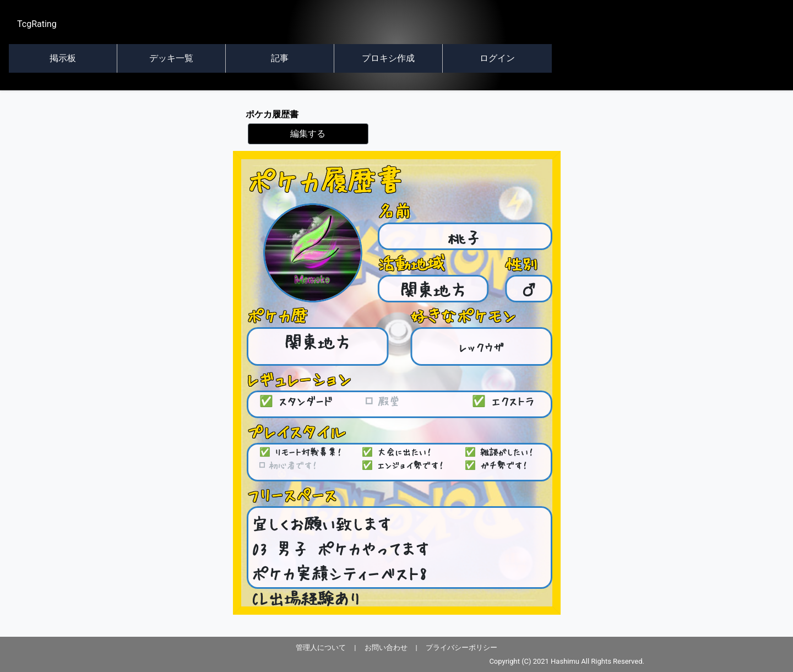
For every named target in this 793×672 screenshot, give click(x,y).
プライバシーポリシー (461, 647)
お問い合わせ (386, 647)
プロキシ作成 (388, 58)
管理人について (321, 647)
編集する (308, 134)
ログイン (497, 58)
